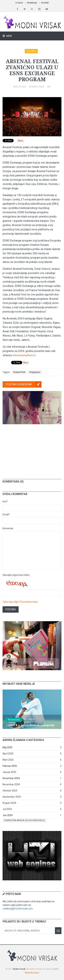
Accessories (14, 720)
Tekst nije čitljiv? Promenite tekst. (20, 602)
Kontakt (45, 3)
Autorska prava (32, 973)
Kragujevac (35, 372)
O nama (19, 3)
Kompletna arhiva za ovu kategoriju (25, 820)
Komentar (8, 528)
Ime (5, 501)
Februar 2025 (10, 766)
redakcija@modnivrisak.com (18, 909)
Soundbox (31, 51)
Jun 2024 (8, 815)
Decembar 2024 (11, 778)
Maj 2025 (8, 747)
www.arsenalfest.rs (24, 355)
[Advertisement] (32, 449)
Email (6, 514)
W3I (56, 969)
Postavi (11, 609)
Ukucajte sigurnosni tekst (16, 575)
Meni (9, 36)
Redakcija (32, 3)
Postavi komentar (24, 384)
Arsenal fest (19, 372)
